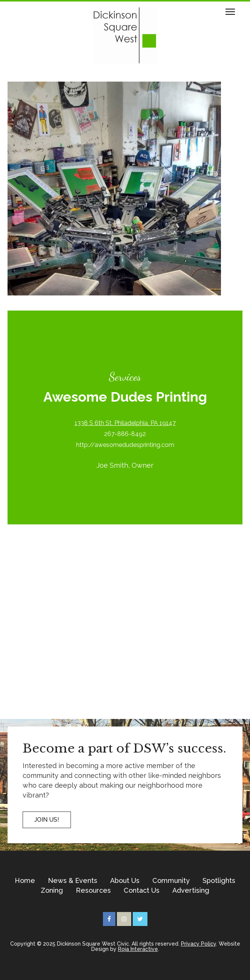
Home (25, 881)
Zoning (52, 890)
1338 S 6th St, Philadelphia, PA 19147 (125, 423)
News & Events (73, 881)
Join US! (47, 820)
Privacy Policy (199, 944)
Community (171, 881)
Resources (93, 890)
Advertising (191, 890)
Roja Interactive (138, 949)
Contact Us (142, 890)
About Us (125, 881)
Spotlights (219, 881)
